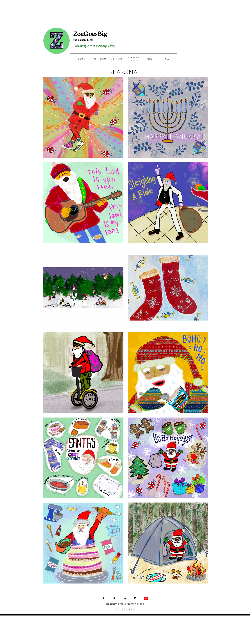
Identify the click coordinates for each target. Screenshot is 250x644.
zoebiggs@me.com (135, 604)
